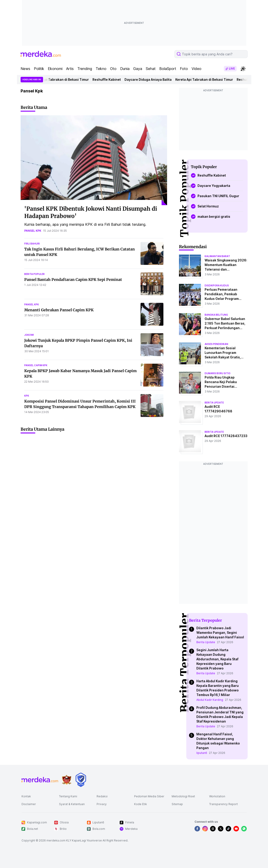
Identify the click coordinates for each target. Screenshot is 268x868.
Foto (184, 69)
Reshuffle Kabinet (109, 79)
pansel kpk (33, 231)
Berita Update (206, 642)
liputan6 (202, 753)
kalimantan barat (217, 256)
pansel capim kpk (36, 365)
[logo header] (41, 54)
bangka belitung (216, 315)
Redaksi (102, 796)
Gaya (138, 69)
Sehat (151, 69)
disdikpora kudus (217, 285)
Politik (39, 69)
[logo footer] (40, 780)
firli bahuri (32, 244)
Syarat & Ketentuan (72, 804)
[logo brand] (67, 780)
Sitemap (177, 804)
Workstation (217, 796)
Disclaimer (29, 804)
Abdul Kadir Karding (210, 700)
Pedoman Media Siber (149, 796)
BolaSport (168, 69)
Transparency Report (223, 804)
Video (196, 69)
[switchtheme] (243, 69)
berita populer (34, 274)
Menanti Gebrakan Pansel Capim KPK (59, 310)
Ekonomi (55, 69)
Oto (113, 69)
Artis (70, 69)
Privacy (102, 804)
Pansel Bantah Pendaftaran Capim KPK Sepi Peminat (73, 279)
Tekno (101, 69)
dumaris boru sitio (218, 373)
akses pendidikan (216, 344)
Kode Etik (141, 804)
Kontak (26, 796)
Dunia (125, 69)
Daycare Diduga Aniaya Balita (150, 79)
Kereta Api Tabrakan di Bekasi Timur (62, 79)
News (25, 69)
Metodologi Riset (183, 796)
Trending (85, 69)
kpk (27, 396)
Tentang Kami (68, 796)
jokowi (29, 335)
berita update (214, 403)
